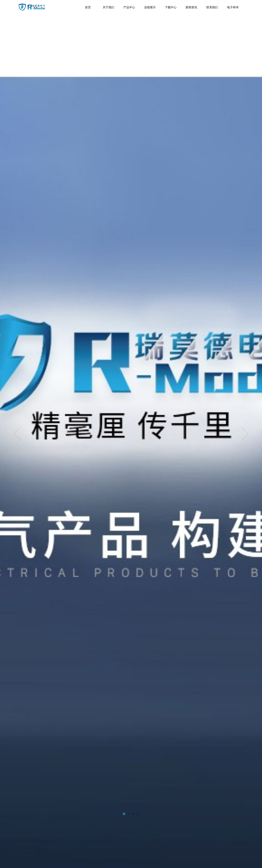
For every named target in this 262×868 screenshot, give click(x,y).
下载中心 (171, 6)
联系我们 (212, 6)
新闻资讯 (191, 6)
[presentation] (17, 434)
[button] (124, 814)
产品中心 (129, 6)
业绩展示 (150, 6)
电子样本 (233, 6)
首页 (88, 6)
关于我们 (108, 6)
